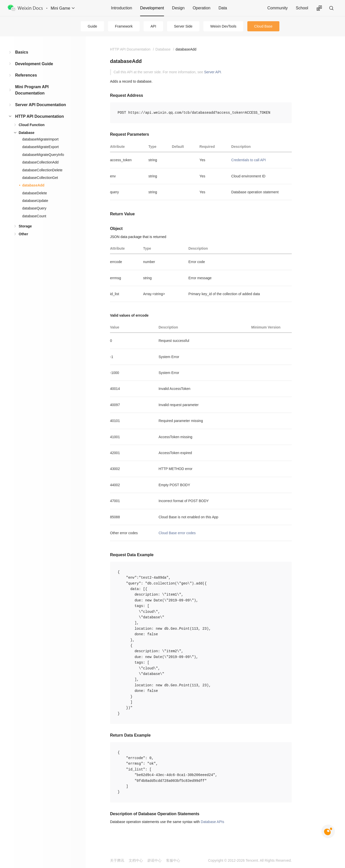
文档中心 (136, 860)
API (153, 26)
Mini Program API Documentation (32, 90)
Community (277, 8)
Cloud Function (32, 125)
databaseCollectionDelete (42, 170)
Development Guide (34, 64)
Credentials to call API (248, 160)
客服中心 (173, 860)
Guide (92, 26)
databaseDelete (35, 193)
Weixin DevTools (223, 26)
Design (178, 8)
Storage (25, 226)
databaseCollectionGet (40, 178)
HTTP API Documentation (39, 116)
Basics (22, 52)
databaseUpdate (35, 201)
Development (152, 8)
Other (23, 234)
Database (26, 133)
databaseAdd (33, 185)
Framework (124, 26)
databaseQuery (34, 208)
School (302, 8)
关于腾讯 (117, 860)
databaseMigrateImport (40, 139)
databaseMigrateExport (41, 147)
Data (223, 8)
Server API (213, 72)
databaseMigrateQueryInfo (43, 155)
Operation (201, 8)
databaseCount (34, 216)
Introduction (122, 8)
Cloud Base (263, 26)
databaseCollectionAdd (40, 162)
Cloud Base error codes (177, 533)
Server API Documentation (41, 105)
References (26, 75)
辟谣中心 (154, 860)
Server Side (183, 26)
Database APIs (213, 822)
